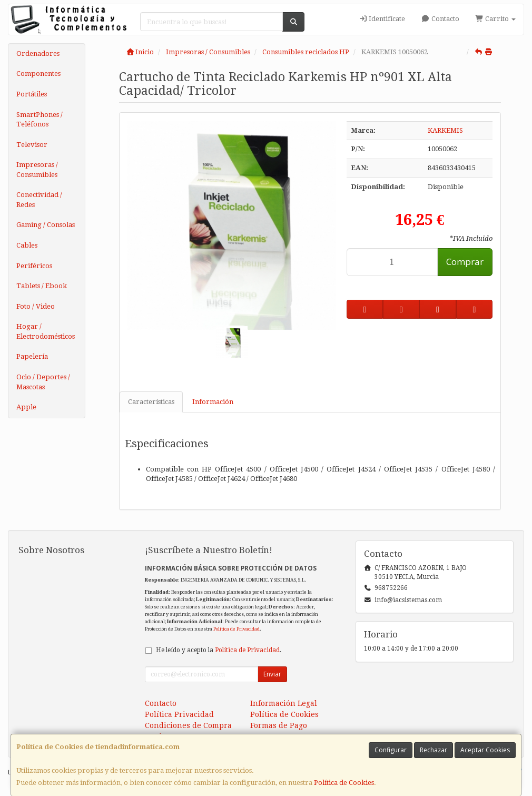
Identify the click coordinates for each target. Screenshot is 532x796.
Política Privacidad (179, 714)
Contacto (440, 19)
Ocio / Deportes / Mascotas (43, 382)
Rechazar (434, 750)
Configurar (391, 750)
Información (213, 402)
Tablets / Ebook (42, 286)
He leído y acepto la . (219, 650)
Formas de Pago (279, 725)
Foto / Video (36, 306)
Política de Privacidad (237, 629)
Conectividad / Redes (39, 200)
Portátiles (32, 94)
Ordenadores (38, 53)
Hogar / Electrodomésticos (46, 331)
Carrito (495, 19)
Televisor (32, 145)
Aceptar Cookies (485, 750)
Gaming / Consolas (46, 225)
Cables (27, 245)
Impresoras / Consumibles (37, 170)
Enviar (272, 674)
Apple (26, 407)
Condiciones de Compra (188, 725)
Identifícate (382, 19)
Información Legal (284, 703)
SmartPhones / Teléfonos (40, 120)
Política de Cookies (344, 783)
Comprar (465, 262)
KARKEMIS (445, 130)
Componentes (38, 73)
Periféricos (34, 266)
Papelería (32, 356)
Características (151, 402)
